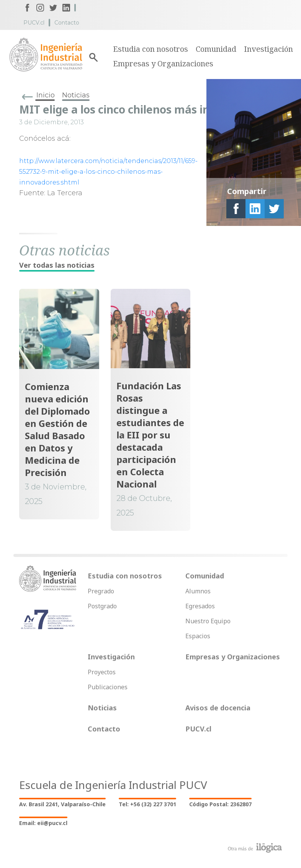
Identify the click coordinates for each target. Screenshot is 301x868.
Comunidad (216, 49)
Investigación (268, 49)
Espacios (198, 636)
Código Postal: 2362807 (220, 804)
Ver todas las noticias (57, 265)
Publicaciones (108, 687)
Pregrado (101, 591)
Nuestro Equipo (208, 621)
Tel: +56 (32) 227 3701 (147, 804)
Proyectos (102, 672)
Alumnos (198, 591)
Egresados (200, 606)
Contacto (67, 23)
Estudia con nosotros (150, 49)
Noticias (76, 95)
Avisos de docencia (218, 708)
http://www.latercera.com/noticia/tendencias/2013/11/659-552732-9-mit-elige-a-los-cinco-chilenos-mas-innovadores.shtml (108, 172)
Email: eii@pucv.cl (43, 823)
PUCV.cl (34, 23)
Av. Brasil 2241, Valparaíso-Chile (62, 804)
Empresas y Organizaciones (163, 63)
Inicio (46, 95)
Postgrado (102, 606)
